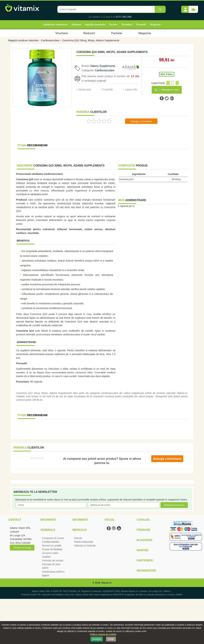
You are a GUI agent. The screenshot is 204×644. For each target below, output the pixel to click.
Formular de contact (53, 561)
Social (110, 520)
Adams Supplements (103, 66)
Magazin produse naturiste (23, 40)
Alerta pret (85, 90)
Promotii (141, 24)
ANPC (45, 568)
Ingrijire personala (95, 24)
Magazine (155, 24)
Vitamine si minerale (85, 546)
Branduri (127, 24)
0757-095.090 (124, 17)
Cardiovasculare (50, 40)
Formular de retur (51, 564)
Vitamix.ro (106, 583)
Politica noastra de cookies (103, 634)
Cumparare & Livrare (53, 538)
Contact (15, 520)
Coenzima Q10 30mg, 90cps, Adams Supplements (91, 40)
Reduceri (89, 33)
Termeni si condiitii (52, 546)
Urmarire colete (50, 553)
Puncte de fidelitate (52, 549)
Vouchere (62, 33)
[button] (185, 8)
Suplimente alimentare (55, 24)
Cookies (46, 557)
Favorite (108, 90)
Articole (78, 538)
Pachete (113, 24)
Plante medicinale (84, 542)
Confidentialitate (51, 542)
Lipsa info (131, 90)
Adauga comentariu (141, 121)
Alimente (76, 24)
